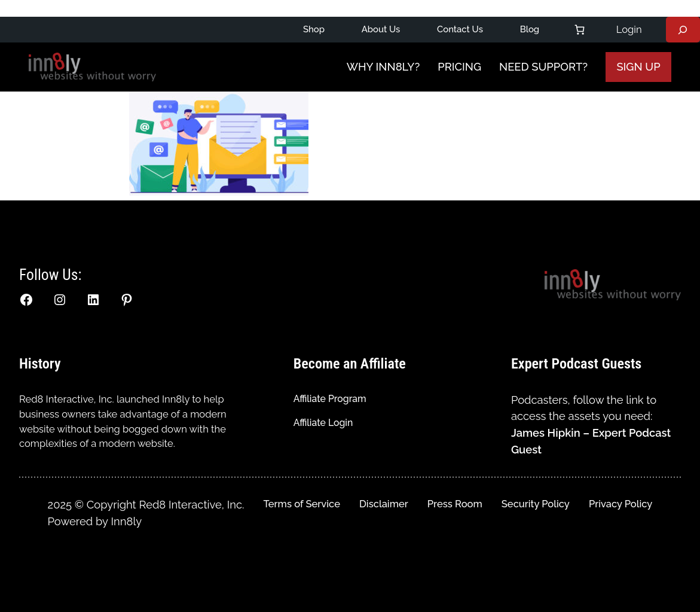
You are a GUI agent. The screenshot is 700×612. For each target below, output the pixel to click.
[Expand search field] (683, 30)
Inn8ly (127, 521)
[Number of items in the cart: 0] (580, 30)
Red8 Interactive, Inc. (67, 399)
